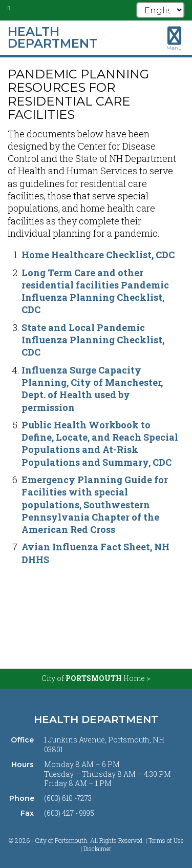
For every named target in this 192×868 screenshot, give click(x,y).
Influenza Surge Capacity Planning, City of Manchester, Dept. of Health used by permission (92, 389)
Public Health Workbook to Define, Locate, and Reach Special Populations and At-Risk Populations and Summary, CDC (100, 443)
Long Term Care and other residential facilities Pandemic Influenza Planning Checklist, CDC (95, 291)
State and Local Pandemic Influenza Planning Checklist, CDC (93, 340)
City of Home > (96, 678)
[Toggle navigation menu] (174, 38)
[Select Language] (160, 10)
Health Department (96, 719)
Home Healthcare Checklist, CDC (98, 255)
